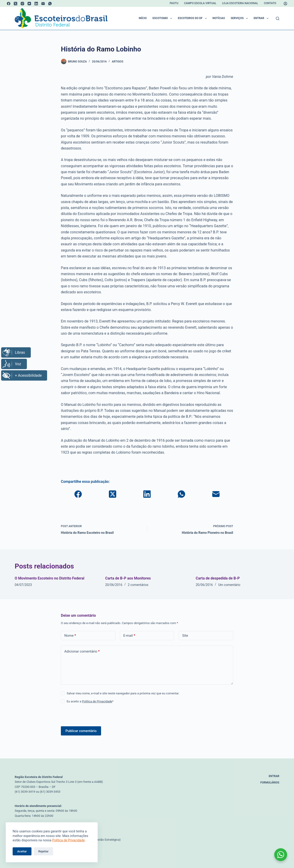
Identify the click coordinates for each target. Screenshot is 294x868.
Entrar (262, 18)
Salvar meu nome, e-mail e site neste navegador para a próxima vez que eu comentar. (123, 693)
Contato (270, 3)
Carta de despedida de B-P (218, 578)
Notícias (219, 18)
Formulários (270, 783)
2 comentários (138, 585)
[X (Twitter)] (16, 4)
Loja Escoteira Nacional (240, 3)
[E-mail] (43, 4)
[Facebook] (9, 4)
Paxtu (174, 3)
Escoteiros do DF (193, 18)
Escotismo (163, 18)
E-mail (129, 636)
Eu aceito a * (90, 701)
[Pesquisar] (278, 18)
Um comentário (229, 585)
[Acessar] (285, 4)
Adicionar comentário (82, 652)
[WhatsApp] (50, 4)
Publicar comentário (81, 731)
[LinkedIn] (36, 4)
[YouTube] (29, 4)
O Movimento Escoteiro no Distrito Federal (49, 578)
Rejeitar (44, 851)
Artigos (118, 62)
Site (185, 636)
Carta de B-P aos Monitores (128, 578)
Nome (70, 636)
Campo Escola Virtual (200, 3)
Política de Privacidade (68, 840)
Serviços (240, 18)
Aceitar (22, 851)
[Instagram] (22, 4)
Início (143, 18)
